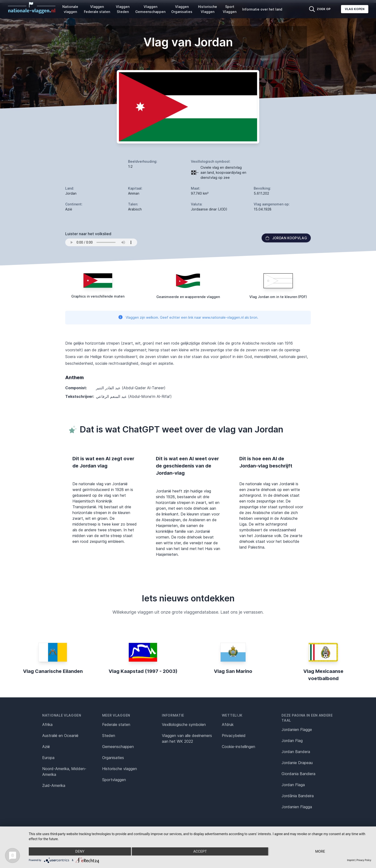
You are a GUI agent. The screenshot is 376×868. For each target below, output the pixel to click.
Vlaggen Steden (123, 9)
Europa (48, 758)
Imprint (351, 860)
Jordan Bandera (296, 752)
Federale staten (116, 724)
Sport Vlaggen (230, 9)
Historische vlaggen (120, 769)
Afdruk (228, 724)
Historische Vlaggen (208, 9)
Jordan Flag (292, 741)
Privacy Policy (364, 860)
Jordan (71, 193)
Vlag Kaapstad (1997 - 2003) (143, 671)
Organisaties (113, 758)
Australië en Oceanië (60, 736)
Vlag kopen (355, 9)
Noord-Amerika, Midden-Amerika (64, 772)
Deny (80, 851)
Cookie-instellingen (238, 747)
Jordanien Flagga (297, 807)
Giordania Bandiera (298, 774)
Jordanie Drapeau (297, 763)
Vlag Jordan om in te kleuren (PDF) (278, 297)
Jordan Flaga (293, 785)
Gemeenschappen (118, 747)
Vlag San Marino (233, 671)
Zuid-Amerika (54, 785)
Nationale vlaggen (70, 9)
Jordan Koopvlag (286, 238)
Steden (109, 736)
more (320, 851)
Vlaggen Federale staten (97, 9)
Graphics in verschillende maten (98, 296)
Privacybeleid (234, 736)
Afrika (47, 724)
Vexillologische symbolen (184, 724)
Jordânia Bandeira (298, 796)
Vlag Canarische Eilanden (53, 671)
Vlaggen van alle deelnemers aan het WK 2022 (187, 738)
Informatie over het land (262, 9)
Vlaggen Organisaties (182, 9)
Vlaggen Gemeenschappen (150, 9)
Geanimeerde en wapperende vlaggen (188, 297)
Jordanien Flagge (297, 730)
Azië (46, 747)
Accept (200, 851)
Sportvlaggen (114, 780)
